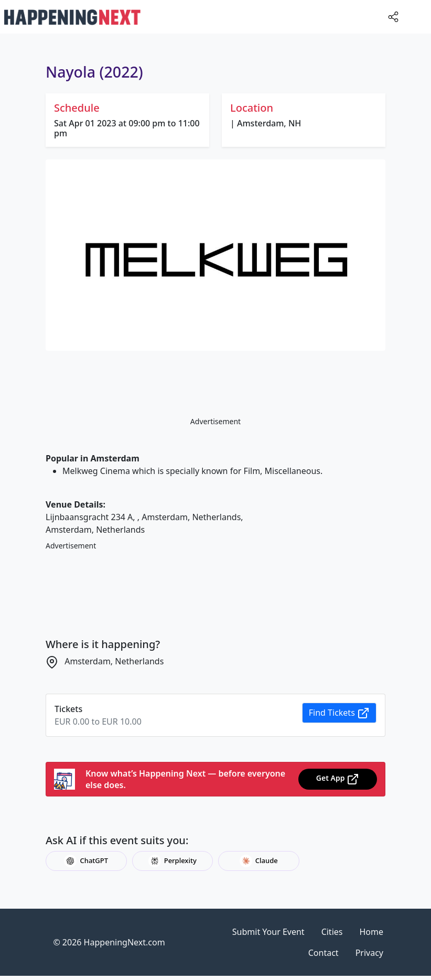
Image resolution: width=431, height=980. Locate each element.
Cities (332, 932)
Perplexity (173, 861)
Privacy (369, 953)
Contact (324, 953)
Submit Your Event (268, 932)
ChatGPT (86, 861)
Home (371, 932)
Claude (259, 861)
